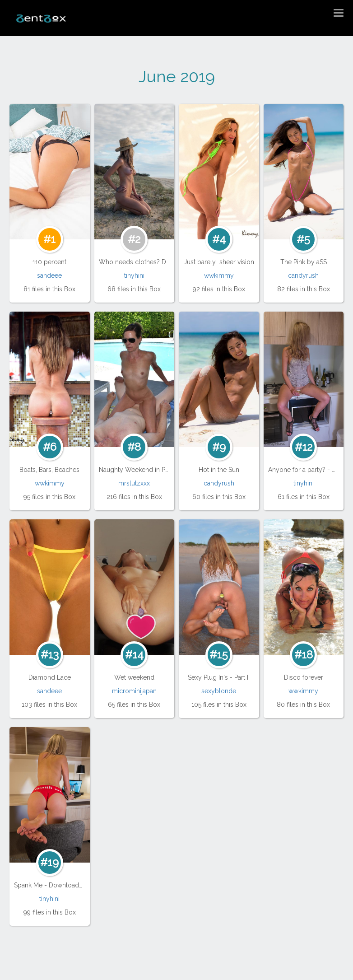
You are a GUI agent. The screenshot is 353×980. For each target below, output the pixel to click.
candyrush (303, 275)
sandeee (49, 275)
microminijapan (134, 691)
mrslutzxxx (134, 483)
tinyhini (134, 275)
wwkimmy (219, 275)
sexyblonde (219, 691)
